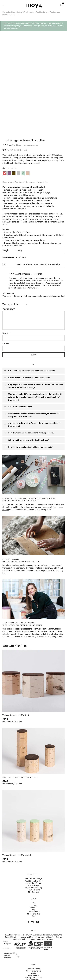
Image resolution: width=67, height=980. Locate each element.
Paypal (6, 963)
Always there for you (34, 862)
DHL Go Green (33, 871)
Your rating (8, 283)
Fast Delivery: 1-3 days (33, 858)
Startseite (6, 12)
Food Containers (42, 12)
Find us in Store (34, 891)
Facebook (28, 900)
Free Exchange (34, 865)
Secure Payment (34, 869)
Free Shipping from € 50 (34, 860)
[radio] (5, 152)
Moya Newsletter (34, 893)
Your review (9, 288)
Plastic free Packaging (33, 867)
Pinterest (38, 900)
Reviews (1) (42, 161)
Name (6, 312)
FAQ (33, 882)
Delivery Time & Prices (33, 957)
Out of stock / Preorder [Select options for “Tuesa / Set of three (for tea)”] (12, 701)
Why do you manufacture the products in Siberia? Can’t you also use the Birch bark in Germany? (33, 365)
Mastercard (35, 963)
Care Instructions (34, 948)
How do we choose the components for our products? (29, 412)
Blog (33, 889)
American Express (27, 963)
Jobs (34, 895)
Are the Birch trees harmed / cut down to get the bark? (30, 350)
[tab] (8, 161)
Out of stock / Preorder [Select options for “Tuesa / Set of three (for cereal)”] (12, 841)
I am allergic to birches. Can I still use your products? (28, 426)
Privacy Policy (33, 955)
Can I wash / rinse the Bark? (18, 386)
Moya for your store (33, 950)
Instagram (33, 900)
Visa (20, 963)
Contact (33, 884)
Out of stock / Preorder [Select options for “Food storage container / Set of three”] (12, 763)
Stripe (13, 963)
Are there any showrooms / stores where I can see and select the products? (32, 404)
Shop (13, 12)
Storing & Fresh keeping (26, 12)
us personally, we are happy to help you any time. (27, 489)
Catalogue (33, 887)
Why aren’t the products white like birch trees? (26, 419)
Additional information (25, 161)
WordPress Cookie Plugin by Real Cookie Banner (20, 979)
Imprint (34, 952)
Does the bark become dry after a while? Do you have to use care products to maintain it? (32, 394)
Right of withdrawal (33, 959)
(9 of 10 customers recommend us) (25, 124)
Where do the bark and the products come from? (27, 357)
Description (8, 161)
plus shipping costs (20, 129)
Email (6, 323)
